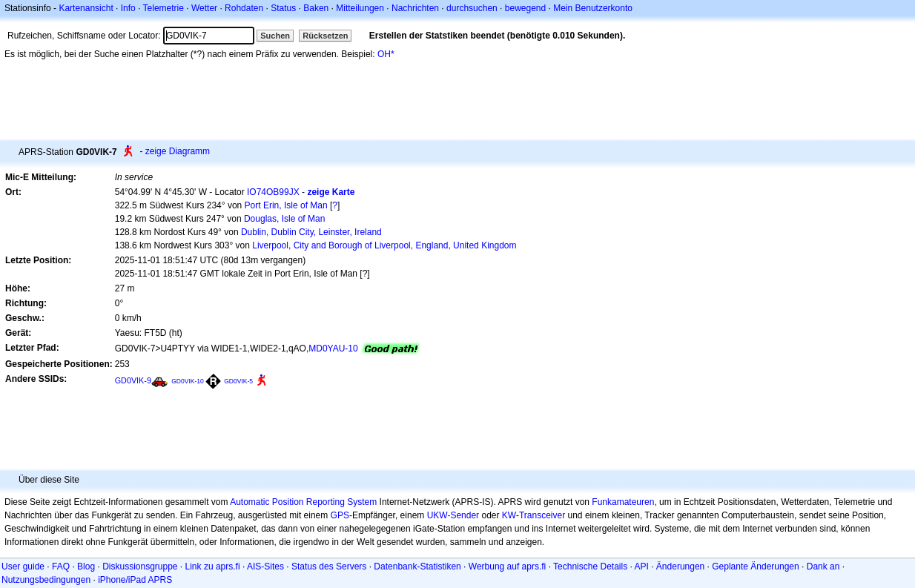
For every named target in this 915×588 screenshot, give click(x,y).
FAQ (61, 566)
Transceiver (542, 515)
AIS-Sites (265, 566)
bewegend (525, 8)
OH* (386, 54)
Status (283, 8)
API (642, 566)
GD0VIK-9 (133, 380)
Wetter (204, 8)
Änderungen (680, 566)
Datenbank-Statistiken (417, 566)
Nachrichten (415, 8)
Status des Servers (329, 566)
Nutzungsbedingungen (46, 580)
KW (509, 515)
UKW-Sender (453, 515)
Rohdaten (244, 8)
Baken (316, 8)
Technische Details (590, 566)
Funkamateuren (623, 502)
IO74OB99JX (273, 192)
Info (128, 8)
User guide (23, 566)
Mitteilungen (360, 8)
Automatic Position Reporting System (303, 502)
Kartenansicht (86, 8)
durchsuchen (472, 8)
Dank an (823, 566)
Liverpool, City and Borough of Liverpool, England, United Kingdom (384, 245)
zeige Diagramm (178, 151)
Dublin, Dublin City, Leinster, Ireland (311, 232)
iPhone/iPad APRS (135, 580)
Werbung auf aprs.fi (508, 566)
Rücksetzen (325, 36)
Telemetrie (163, 8)
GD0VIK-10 (188, 381)
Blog (86, 566)
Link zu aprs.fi (213, 566)
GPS (340, 515)
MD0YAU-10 (333, 348)
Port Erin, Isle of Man (286, 205)
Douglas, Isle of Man (284, 219)
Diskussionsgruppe (140, 566)
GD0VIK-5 (238, 381)
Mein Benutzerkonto (593, 8)
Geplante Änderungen (755, 566)
